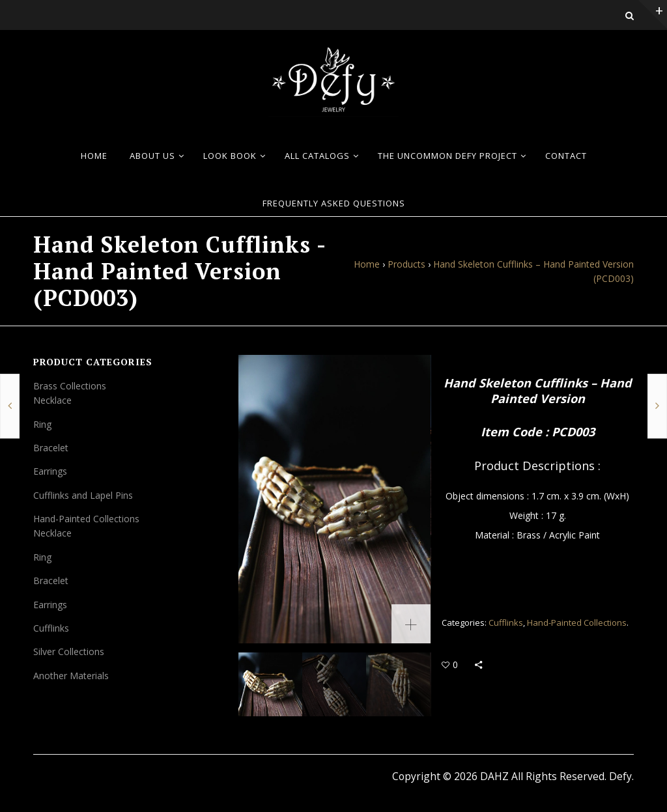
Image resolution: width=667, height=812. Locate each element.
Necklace (52, 400)
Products (406, 264)
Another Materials (71, 676)
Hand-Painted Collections (577, 623)
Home (367, 264)
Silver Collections (69, 651)
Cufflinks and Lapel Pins (83, 495)
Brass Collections (70, 386)
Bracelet (51, 448)
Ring (42, 424)
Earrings (50, 471)
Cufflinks (506, 623)
